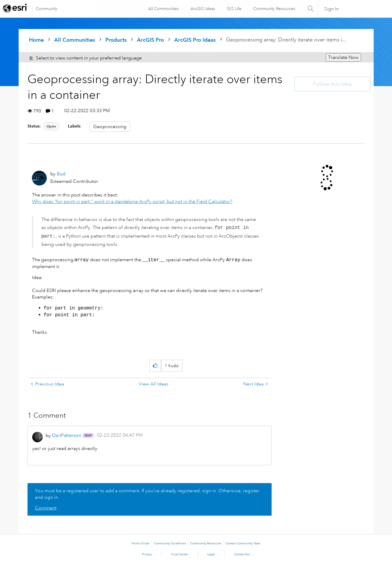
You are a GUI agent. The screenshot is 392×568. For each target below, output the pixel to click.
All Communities (163, 9)
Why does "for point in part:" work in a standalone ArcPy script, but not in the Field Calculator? (132, 201)
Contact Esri (242, 554)
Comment (46, 508)
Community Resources (274, 9)
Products (116, 40)
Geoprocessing (110, 127)
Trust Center (180, 554)
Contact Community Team (243, 543)
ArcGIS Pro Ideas (195, 40)
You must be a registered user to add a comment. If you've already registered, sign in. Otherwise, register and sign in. (147, 494)
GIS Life (234, 9)
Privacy (147, 554)
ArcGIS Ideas (203, 9)
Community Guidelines (170, 543)
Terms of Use (140, 543)
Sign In (331, 9)
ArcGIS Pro (150, 40)
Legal (211, 554)
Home (36, 40)
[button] (155, 366)
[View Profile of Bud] (61, 174)
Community (47, 9)
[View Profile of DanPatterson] (67, 435)
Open (51, 126)
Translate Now (343, 57)
